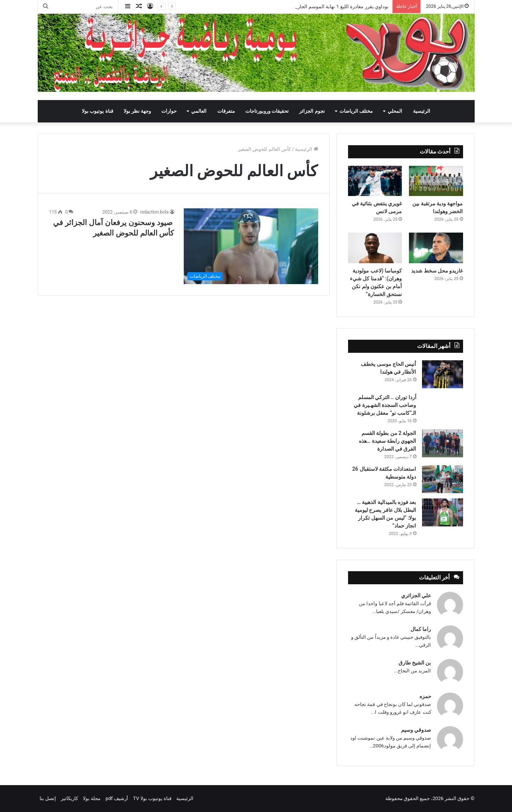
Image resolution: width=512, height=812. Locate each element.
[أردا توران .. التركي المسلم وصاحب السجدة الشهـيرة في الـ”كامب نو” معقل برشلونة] (443, 404)
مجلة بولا (92, 798)
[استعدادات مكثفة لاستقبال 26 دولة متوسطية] (443, 479)
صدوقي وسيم (416, 730)
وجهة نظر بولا (137, 111)
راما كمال (421, 629)
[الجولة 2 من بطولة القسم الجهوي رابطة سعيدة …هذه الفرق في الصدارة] (443, 443)
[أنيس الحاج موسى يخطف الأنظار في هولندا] (443, 374)
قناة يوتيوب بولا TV (152, 798)
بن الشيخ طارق (415, 663)
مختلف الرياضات (356, 111)
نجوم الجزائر (312, 111)
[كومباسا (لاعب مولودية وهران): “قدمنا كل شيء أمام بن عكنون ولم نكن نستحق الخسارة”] (375, 248)
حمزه (425, 696)
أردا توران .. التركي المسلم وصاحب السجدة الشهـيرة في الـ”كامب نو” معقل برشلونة (385, 405)
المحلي (395, 111)
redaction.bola (154, 212)
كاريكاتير (69, 798)
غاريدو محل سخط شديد (437, 271)
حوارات (169, 111)
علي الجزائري (416, 595)
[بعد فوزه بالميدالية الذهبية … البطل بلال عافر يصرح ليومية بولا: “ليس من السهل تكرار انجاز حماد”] (443, 512)
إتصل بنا (48, 798)
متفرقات (226, 111)
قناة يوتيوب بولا (97, 111)
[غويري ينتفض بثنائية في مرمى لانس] (375, 181)
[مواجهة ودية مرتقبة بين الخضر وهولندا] (436, 181)
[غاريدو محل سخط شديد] (436, 248)
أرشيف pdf (117, 798)
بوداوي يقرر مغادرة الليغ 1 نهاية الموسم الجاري (341, 7)
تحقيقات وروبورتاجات (267, 111)
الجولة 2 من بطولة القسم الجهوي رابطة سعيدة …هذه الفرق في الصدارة (388, 441)
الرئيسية (422, 111)
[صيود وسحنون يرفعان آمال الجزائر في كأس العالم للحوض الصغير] (251, 246)
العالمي (199, 111)
